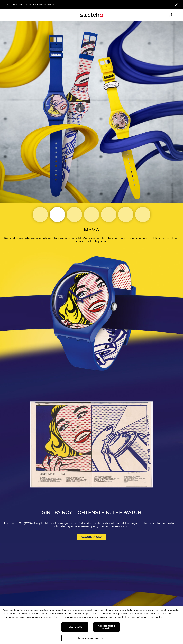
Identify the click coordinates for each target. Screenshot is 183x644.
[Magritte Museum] (74, 214)
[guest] (171, 15)
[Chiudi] (176, 5)
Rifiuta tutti (75, 627)
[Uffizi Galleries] (109, 214)
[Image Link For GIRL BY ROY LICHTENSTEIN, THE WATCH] (91, 378)
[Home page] (91, 15)
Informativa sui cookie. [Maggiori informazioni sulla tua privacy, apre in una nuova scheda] (150, 617)
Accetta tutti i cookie (106, 627)
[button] (5, 15)
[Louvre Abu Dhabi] (91, 214)
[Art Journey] (40, 214)
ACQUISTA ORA (91, 537)
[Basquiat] (126, 214)
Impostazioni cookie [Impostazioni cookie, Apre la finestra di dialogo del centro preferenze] (91, 638)
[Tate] (143, 214)
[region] (91, 625)
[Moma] (57, 214)
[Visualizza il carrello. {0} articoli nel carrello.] (177, 15)
